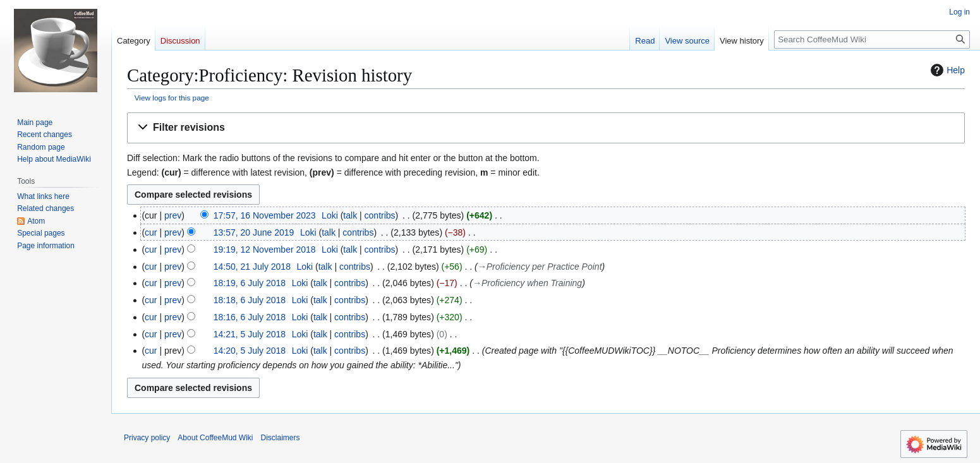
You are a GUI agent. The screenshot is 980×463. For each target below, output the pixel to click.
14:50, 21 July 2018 (252, 267)
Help (946, 70)
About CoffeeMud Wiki (215, 438)
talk (350, 215)
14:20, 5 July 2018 (250, 351)
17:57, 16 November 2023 (265, 215)
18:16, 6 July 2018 (250, 317)
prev (173, 215)
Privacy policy (147, 438)
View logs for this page (172, 98)
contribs (380, 215)
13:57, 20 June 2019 (254, 232)
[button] (546, 128)
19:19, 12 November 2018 (265, 250)
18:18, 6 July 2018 (250, 300)
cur (151, 232)
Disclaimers (281, 438)
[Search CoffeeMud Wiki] (872, 39)
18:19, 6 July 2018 (250, 283)
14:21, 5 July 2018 (250, 334)
